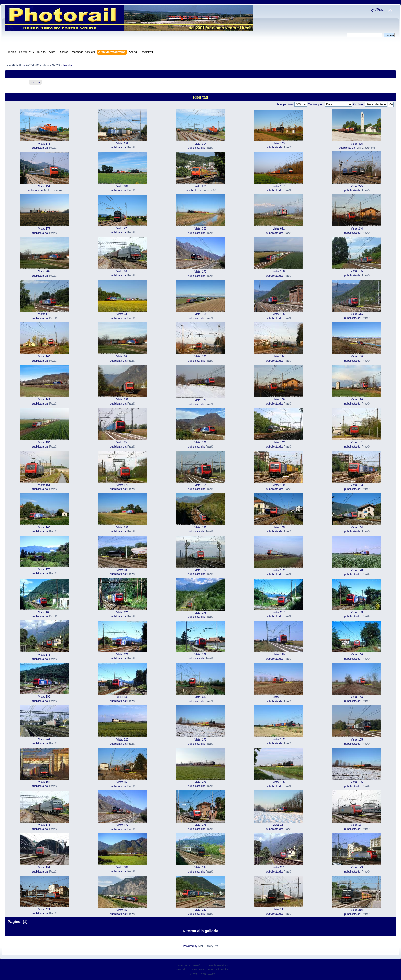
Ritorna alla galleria (200, 931)
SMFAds (181, 969)
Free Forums (198, 969)
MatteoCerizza (53, 190)
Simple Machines (218, 965)
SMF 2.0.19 (184, 965)
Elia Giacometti (366, 148)
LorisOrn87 (209, 190)
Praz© (53, 148)
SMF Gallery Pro (208, 946)
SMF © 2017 (200, 965)
